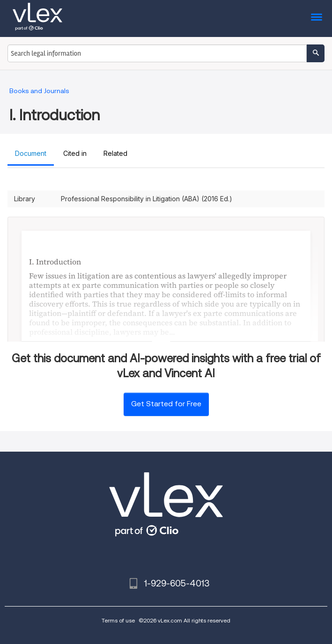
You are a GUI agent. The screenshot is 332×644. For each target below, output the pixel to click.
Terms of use (118, 620)
